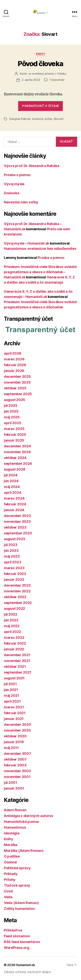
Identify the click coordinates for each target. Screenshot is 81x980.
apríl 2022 (12, 632)
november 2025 (17, 382)
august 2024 (14, 469)
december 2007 (17, 754)
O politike (12, 856)
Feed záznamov (17, 936)
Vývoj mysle (14, 184)
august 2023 (14, 539)
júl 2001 (11, 783)
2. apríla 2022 (31, 80)
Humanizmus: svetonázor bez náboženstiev (40, 249)
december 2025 (17, 377)
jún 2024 (11, 481)
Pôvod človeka (40, 64)
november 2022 (17, 591)
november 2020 (17, 730)
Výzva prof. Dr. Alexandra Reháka (32, 166)
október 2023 (15, 527)
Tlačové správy (17, 885)
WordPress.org (17, 948)
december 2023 (17, 516)
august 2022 (14, 609)
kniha (49, 119)
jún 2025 (11, 411)
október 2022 (15, 597)
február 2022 (15, 643)
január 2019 (14, 742)
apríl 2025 (12, 423)
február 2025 (15, 435)
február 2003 (15, 765)
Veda (8, 897)
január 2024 (14, 510)
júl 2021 (10, 684)
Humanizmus (15, 827)
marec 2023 (14, 568)
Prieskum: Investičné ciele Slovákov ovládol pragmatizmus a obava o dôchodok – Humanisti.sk (40, 272)
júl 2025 (11, 406)
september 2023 (18, 533)
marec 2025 (14, 429)
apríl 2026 (12, 353)
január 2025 (14, 440)
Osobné (10, 862)
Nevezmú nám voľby (21, 202)
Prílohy (10, 880)
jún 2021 (11, 690)
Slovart (59, 119)
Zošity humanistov (19, 909)
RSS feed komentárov (22, 942)
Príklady (11, 874)
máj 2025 (12, 417)
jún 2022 (11, 620)
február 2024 (15, 504)
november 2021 (17, 661)
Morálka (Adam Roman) (24, 851)
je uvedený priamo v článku (47, 74)
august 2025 (14, 400)
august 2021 (14, 678)
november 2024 (17, 452)
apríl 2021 (12, 701)
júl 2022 (11, 614)
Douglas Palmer (20, 119)
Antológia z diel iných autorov (29, 816)
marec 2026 (14, 359)
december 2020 (17, 725)
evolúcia (38, 119)
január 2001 (14, 788)
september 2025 (18, 394)
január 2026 (14, 371)
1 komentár (57, 80)
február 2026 (15, 365)
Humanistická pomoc (22, 822)
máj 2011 (11, 748)
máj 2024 (12, 487)
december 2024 (17, 446)
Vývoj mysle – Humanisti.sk (26, 243)
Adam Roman (15, 810)
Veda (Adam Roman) (21, 903)
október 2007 (15, 759)
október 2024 (15, 458)
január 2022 (14, 649)
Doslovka (12, 193)
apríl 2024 (12, 493)
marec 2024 (14, 498)
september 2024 (18, 464)
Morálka (11, 845)
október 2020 (15, 736)
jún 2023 (11, 551)
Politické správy (17, 868)
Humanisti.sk (25, 965)
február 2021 (15, 713)
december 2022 (17, 585)
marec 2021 (14, 707)
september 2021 (18, 672)
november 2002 (17, 771)
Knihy (41, 54)
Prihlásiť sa (13, 930)
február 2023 (15, 574)
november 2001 (17, 777)
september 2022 (18, 603)
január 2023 (14, 580)
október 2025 (15, 388)
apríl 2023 (12, 562)
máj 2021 (12, 696)
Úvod (8, 891)
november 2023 (17, 522)
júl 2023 (11, 545)
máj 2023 (12, 556)
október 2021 (15, 667)
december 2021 (17, 655)
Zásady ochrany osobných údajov (28, 972)
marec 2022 (14, 638)
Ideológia (12, 833)
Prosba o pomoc (17, 175)
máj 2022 (12, 626)
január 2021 (14, 719)
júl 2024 (11, 475)
